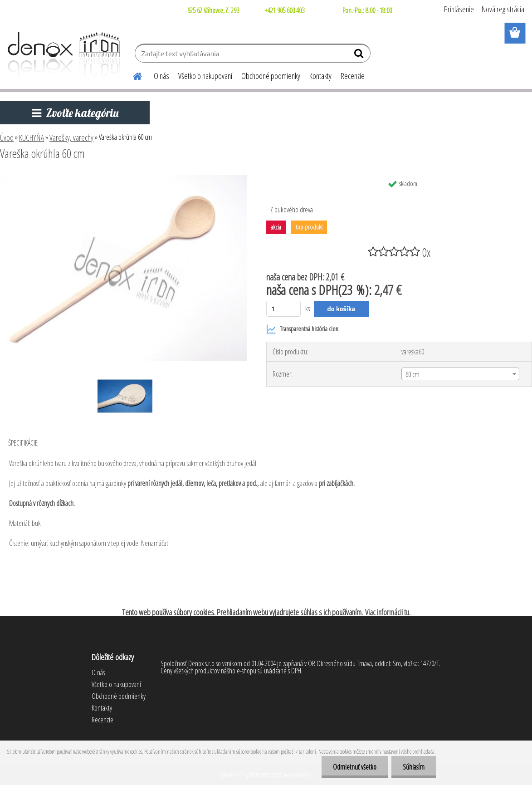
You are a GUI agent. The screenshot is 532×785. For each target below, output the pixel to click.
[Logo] (62, 54)
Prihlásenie (459, 9)
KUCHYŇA (32, 137)
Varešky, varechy (71, 137)
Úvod (7, 137)
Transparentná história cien (302, 329)
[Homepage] (132, 75)
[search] (360, 55)
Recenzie (353, 76)
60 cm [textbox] (412, 374)
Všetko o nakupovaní (205, 76)
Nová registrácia (503, 9)
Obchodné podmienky (271, 76)
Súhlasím (414, 767)
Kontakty (320, 76)
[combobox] (461, 374)
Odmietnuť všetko (355, 767)
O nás (161, 76)
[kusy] (284, 309)
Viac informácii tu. (388, 612)
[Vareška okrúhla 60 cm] (124, 178)
